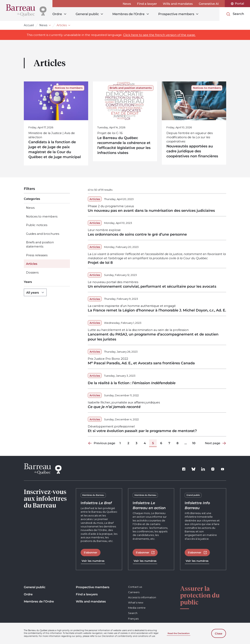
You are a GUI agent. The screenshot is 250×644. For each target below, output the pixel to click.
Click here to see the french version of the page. (159, 35)
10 (194, 443)
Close (219, 633)
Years (28, 282)
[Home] (26, 10)
